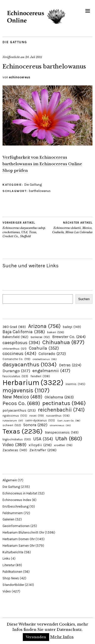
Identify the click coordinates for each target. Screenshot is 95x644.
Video (7, 591)
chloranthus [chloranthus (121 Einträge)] (15, 349)
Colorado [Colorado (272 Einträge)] (52, 354)
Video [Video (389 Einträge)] (14, 445)
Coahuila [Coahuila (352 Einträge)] (44, 348)
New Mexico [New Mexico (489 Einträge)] (22, 397)
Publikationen (12, 572)
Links (6, 558)
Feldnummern (13, 513)
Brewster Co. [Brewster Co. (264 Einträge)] (69, 337)
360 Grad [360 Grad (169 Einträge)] (14, 327)
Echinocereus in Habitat (20, 493)
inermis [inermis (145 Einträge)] (75, 384)
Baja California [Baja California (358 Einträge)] (24, 332)
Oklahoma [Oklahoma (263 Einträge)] (59, 397)
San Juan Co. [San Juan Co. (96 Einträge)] (69, 421)
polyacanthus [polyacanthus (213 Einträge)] (19, 410)
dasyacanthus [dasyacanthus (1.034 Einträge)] (30, 364)
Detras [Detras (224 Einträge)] (70, 365)
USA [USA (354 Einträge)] (43, 439)
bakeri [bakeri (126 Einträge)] (56, 332)
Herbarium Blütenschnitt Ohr (23, 532)
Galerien (8, 519)
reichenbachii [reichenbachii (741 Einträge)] (61, 410)
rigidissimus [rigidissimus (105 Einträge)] (15, 416)
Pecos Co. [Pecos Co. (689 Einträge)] (21, 403)
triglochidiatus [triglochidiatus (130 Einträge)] (17, 439)
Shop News (11, 578)
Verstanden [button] (36, 637)
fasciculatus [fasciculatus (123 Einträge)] (15, 376)
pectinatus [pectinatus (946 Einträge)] (64, 403)
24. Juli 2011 (34, 57)
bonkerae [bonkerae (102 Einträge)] (40, 337)
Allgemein (10, 480)
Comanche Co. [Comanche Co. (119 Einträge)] (16, 359)
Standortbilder (13, 585)
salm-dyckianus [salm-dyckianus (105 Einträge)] (40, 421)
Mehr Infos (62, 637)
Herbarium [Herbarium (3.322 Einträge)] (33, 383)
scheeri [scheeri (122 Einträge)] (12, 425)
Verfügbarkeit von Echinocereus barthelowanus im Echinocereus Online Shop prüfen (42, 164)
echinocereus (20, 77)
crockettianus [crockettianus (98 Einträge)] (45, 359)
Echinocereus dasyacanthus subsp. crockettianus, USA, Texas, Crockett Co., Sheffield (25, 230)
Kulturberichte (13, 552)
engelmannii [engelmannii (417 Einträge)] (51, 371)
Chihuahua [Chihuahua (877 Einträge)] (63, 342)
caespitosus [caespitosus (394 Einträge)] (21, 343)
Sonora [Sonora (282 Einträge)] (35, 425)
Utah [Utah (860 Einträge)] (69, 439)
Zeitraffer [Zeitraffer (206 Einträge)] (43, 450)
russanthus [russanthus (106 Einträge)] (58, 416)
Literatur (9, 565)
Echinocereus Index (17, 500)
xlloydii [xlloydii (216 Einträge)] (40, 445)
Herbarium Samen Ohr (19, 546)
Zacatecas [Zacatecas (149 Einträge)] (15, 450)
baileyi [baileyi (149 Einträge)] (72, 327)
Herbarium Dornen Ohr (19, 539)
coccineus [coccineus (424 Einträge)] (19, 353)
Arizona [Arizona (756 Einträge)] (44, 326)
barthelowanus (40, 191)
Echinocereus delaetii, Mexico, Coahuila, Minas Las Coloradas (70, 227)
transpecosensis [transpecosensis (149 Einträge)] (62, 432)
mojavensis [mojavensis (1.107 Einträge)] (26, 390)
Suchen (84, 299)
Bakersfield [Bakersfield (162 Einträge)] (15, 337)
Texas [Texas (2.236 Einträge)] (23, 431)
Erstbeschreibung (16, 506)
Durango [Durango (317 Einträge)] (16, 371)
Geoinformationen (16, 526)
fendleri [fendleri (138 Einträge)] (40, 376)
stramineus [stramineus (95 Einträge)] (60, 425)
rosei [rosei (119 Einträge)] (37, 416)
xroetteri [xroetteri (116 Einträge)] (63, 445)
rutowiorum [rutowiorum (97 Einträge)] (13, 421)
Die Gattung (15, 42)
